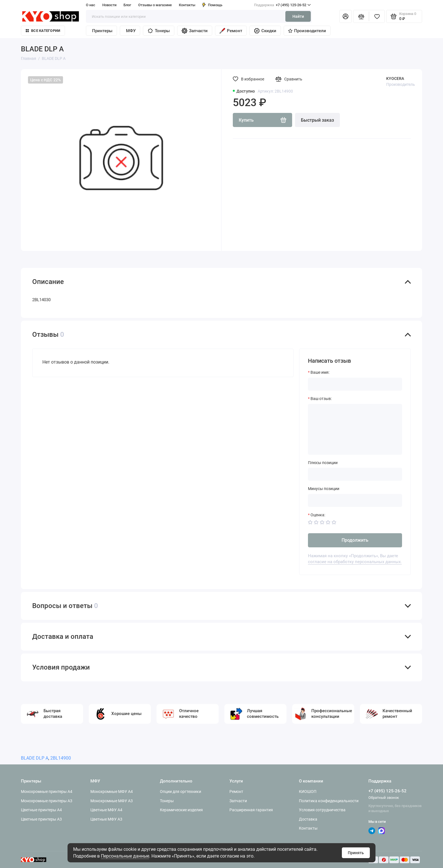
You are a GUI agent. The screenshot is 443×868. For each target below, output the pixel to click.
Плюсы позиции (323, 463)
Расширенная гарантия (251, 810)
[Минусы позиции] (355, 500)
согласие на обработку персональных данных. (355, 562)
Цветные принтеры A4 (41, 810)
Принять (356, 853)
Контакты (187, 5)
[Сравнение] (361, 16)
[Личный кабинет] (346, 16)
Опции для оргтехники (181, 792)
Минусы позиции (324, 489)
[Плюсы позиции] (355, 474)
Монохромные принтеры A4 (47, 792)
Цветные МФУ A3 (106, 819)
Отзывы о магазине (155, 5)
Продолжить (355, 540)
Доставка (308, 819)
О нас (91, 5)
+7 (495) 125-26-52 (282, 5)
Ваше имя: (320, 372)
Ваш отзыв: (321, 399)
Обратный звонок (384, 798)
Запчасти (195, 31)
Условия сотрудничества (322, 810)
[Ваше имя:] (355, 384)
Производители (307, 31)
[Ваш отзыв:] (355, 429)
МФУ (131, 31)
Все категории (43, 31)
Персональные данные (125, 856)
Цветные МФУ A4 (106, 810)
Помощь (212, 5)
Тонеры (159, 31)
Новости (109, 5)
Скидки (265, 31)
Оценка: (318, 515)
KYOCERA (395, 78)
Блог (127, 5)
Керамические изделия (181, 810)
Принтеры (102, 31)
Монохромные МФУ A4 (112, 792)
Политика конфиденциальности (329, 801)
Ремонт (231, 31)
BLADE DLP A (35, 758)
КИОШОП (308, 792)
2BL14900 (61, 758)
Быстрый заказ (317, 120)
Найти (298, 16)
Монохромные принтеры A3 (47, 801)
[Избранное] (377, 16)
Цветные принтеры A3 (41, 819)
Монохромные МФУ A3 (112, 801)
